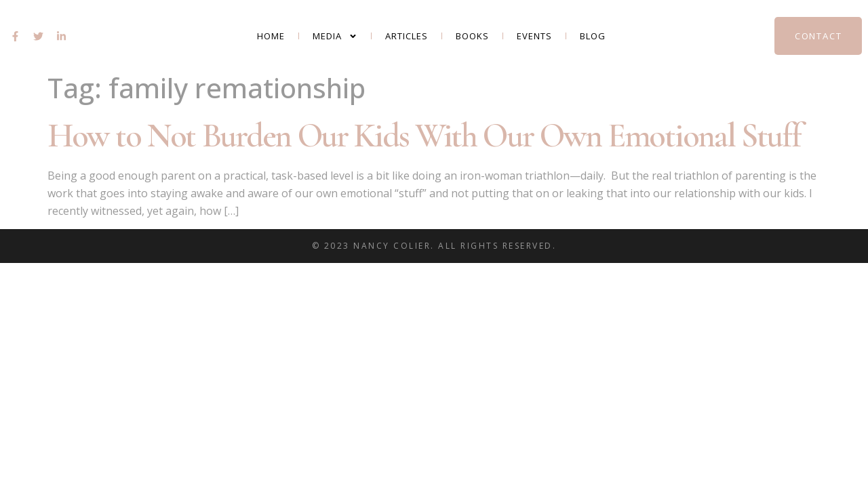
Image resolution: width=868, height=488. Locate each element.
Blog (593, 36)
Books (472, 36)
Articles (407, 36)
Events (534, 36)
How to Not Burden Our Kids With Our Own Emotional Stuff (424, 136)
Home (271, 36)
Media (335, 36)
